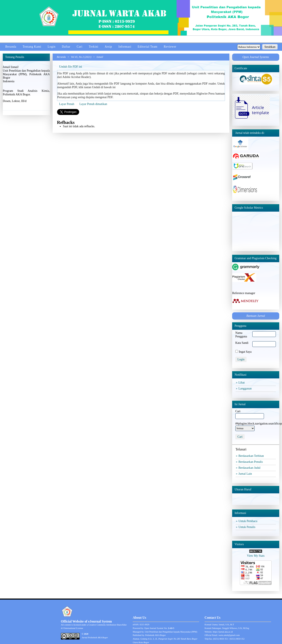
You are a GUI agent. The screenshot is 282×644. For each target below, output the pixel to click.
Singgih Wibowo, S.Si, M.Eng (236, 628)
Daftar (66, 47)
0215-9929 (145, 625)
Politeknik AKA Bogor (156, 635)
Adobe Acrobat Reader (76, 77)
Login (51, 47)
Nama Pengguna (241, 335)
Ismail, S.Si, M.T (226, 625)
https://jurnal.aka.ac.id (223, 632)
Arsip (108, 47)
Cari (79, 47)
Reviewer (170, 47)
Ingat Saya (245, 352)
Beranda (11, 47)
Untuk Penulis (248, 527)
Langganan (246, 389)
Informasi (125, 47)
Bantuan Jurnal (256, 316)
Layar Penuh (67, 104)
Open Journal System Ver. (159, 628)
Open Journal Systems (256, 57)
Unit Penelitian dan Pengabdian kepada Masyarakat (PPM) (171, 632)
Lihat (242, 383)
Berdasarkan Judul (250, 468)
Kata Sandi (242, 343)
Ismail (100, 57)
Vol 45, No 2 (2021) (81, 57)
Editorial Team (148, 47)
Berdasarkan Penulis (251, 462)
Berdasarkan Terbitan (252, 456)
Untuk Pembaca (248, 521)
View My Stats (256, 556)
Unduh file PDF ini (71, 67)
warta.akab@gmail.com (229, 635)
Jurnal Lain (246, 474)
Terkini (93, 47)
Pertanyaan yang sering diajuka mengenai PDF (85, 97)
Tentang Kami (32, 47)
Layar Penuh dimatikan (93, 104)
